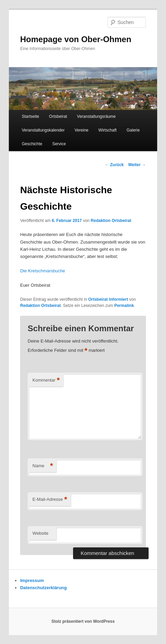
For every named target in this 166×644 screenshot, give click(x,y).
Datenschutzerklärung (44, 588)
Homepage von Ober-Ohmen (76, 39)
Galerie (133, 130)
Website (40, 533)
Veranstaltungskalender (43, 130)
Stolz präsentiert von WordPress (83, 621)
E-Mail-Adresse (50, 500)
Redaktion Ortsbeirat (111, 221)
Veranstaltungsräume (96, 116)
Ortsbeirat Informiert (108, 299)
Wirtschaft (107, 130)
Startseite (31, 116)
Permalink (124, 306)
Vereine (81, 130)
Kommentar (46, 380)
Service (59, 144)
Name (43, 466)
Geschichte (32, 144)
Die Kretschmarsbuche (43, 271)
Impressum (32, 580)
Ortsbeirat (58, 116)
